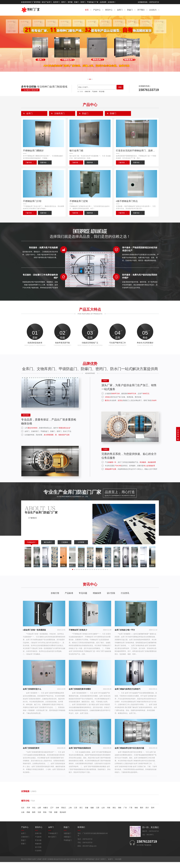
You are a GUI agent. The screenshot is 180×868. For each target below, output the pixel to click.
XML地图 (118, 865)
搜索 (120, 87)
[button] (88, 79)
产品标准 (95, 92)
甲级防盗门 (68, 846)
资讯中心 (109, 10)
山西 (39, 813)
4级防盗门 (67, 843)
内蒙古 (46, 813)
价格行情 (87, 92)
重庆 (142, 813)
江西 (98, 813)
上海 (70, 813)
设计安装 (111, 599)
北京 (23, 813)
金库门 (120, 10)
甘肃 (39, 818)
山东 (103, 813)
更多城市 (63, 818)
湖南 (120, 813)
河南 (109, 813)
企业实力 (153, 10)
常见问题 (102, 92)
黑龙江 (64, 813)
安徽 (87, 813)
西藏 (28, 818)
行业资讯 (125, 599)
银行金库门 (48, 548)
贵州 (153, 813)
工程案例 (65, 548)
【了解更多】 (33, 524)
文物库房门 (25, 843)
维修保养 (97, 599)
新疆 (56, 818)
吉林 (57, 813)
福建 (92, 813)
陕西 (34, 818)
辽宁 (52, 813)
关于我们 (141, 10)
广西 (131, 813)
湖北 (114, 813)
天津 (28, 813)
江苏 (76, 813)
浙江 (81, 813)
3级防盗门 (67, 839)
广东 (125, 813)
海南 (136, 813)
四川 (147, 813)
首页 (87, 10)
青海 (45, 818)
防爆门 (24, 850)
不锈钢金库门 (31, 548)
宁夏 (50, 818)
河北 (34, 813)
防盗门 (130, 10)
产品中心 (97, 10)
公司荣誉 (81, 548)
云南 (23, 818)
